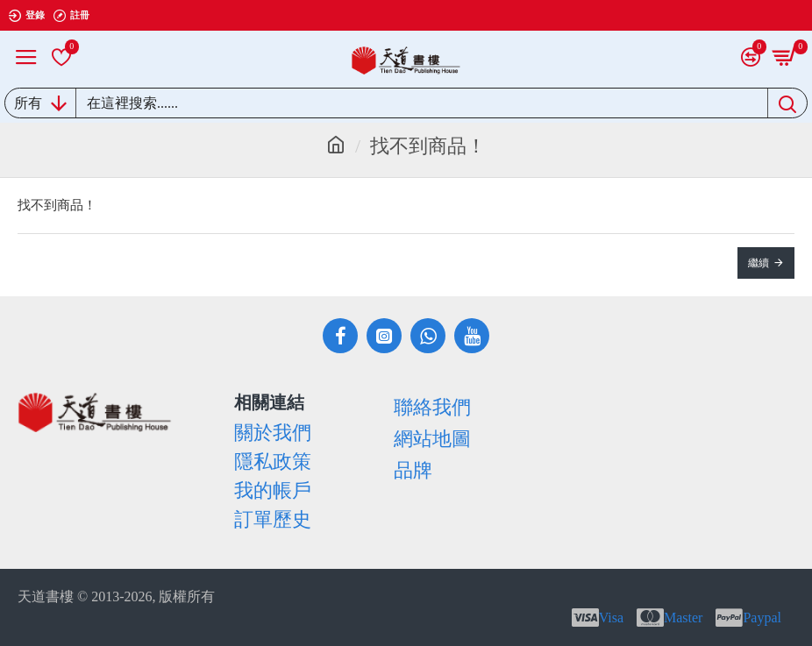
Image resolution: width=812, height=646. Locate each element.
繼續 (759, 263)
